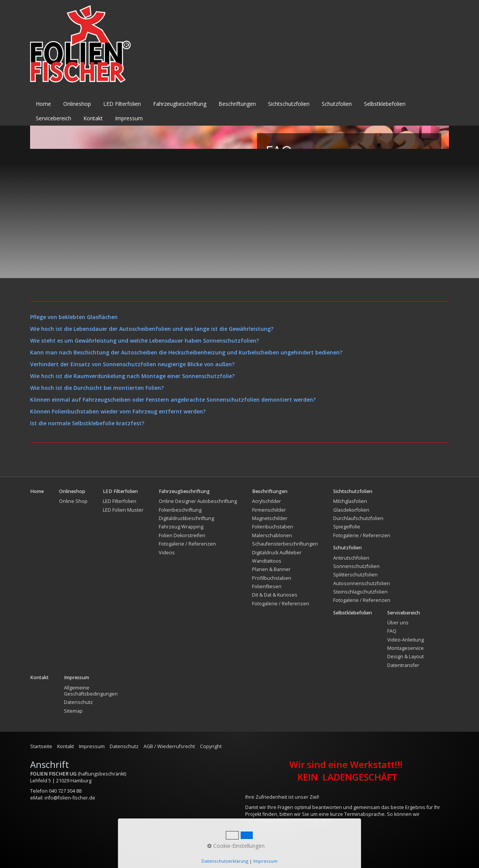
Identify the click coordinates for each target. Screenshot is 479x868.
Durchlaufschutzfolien (358, 518)
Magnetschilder (270, 518)
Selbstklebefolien (385, 104)
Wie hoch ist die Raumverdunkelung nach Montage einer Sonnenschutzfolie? (132, 376)
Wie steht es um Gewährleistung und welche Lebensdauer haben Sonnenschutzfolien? (144, 341)
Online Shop (73, 501)
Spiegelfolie (347, 527)
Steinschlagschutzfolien (360, 592)
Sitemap (73, 711)
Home (43, 104)
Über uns (398, 623)
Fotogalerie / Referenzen (187, 544)
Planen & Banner (271, 569)
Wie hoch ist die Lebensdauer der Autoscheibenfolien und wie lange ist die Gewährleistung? (152, 329)
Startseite (41, 746)
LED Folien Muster (123, 510)
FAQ (392, 631)
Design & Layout (406, 657)
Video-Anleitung (406, 640)
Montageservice (406, 648)
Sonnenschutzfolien (356, 566)
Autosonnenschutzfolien (362, 583)
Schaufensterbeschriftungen (285, 544)
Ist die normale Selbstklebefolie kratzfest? (87, 423)
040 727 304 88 (65, 791)
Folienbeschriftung (180, 510)
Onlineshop (77, 104)
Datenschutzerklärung (225, 861)
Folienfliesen (267, 586)
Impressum (129, 118)
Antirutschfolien (351, 558)
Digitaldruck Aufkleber (277, 553)
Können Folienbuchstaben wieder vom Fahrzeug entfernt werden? (118, 411)
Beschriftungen (237, 104)
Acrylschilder (267, 501)
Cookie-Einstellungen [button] (236, 846)
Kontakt (93, 118)
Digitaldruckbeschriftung (186, 518)
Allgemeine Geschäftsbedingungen (91, 691)
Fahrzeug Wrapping (181, 527)
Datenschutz (78, 702)
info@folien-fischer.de (70, 798)
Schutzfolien (337, 104)
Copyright (211, 746)
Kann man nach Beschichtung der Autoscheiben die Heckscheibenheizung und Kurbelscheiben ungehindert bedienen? (186, 352)
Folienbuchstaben (273, 527)
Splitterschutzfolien (355, 575)
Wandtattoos (267, 561)
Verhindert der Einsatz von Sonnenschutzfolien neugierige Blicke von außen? (132, 364)
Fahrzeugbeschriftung (180, 104)
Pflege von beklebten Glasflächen (74, 317)
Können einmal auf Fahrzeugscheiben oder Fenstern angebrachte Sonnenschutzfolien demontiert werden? (173, 400)
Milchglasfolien (350, 501)
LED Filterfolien (122, 104)
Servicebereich (53, 118)
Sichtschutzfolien (289, 104)
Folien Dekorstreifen (182, 535)
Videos (167, 553)
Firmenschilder (269, 510)
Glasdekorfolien (351, 510)
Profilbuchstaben (272, 578)
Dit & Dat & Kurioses (275, 595)
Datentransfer (403, 665)
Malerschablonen (272, 535)
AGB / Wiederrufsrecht (169, 746)
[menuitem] (44, 104)
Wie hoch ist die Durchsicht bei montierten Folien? (97, 388)
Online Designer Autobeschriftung (198, 501)
